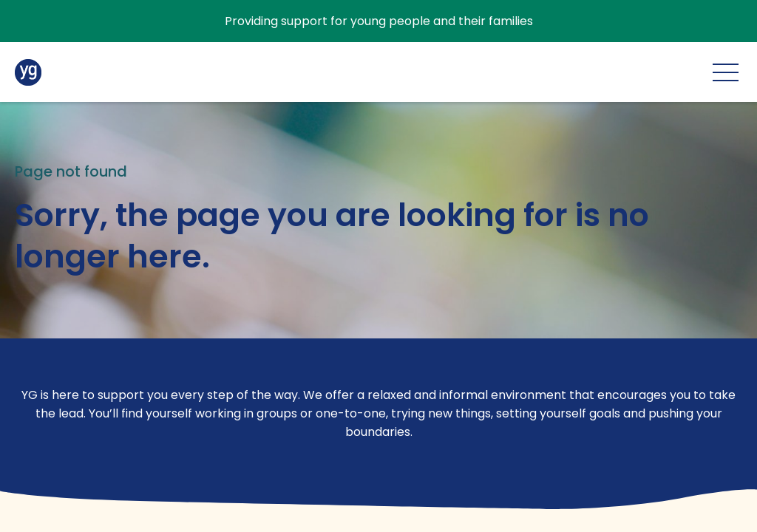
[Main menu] (726, 72)
